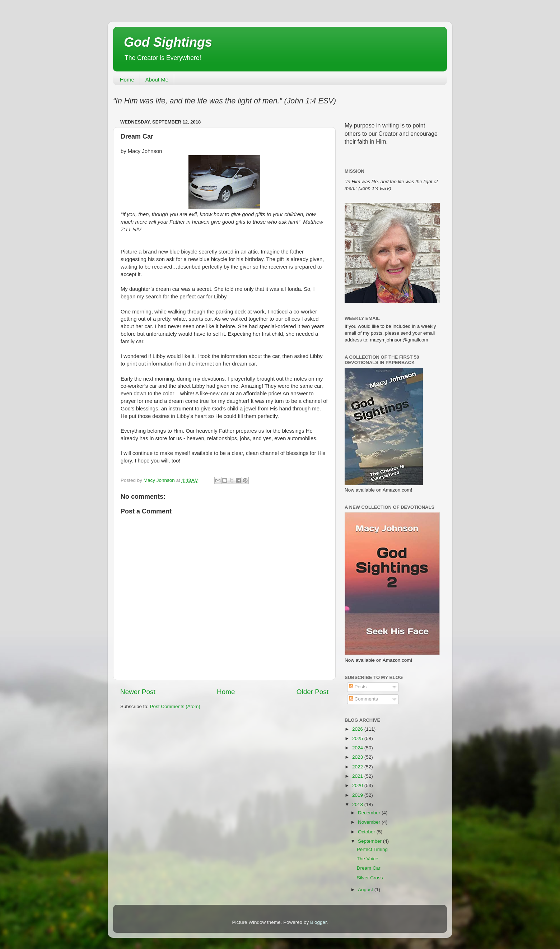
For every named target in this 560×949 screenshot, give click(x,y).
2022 (358, 767)
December (370, 813)
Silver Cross (370, 878)
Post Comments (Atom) (175, 706)
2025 (358, 738)
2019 (358, 795)
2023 (358, 757)
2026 (358, 729)
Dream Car (369, 868)
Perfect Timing (372, 849)
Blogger (318, 922)
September (370, 841)
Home (127, 80)
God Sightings (168, 42)
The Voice (368, 859)
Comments (363, 699)
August (366, 890)
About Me (157, 80)
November (370, 822)
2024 (358, 748)
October (367, 832)
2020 (358, 785)
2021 (358, 776)
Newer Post (138, 692)
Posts (358, 687)
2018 (358, 804)
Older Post (312, 692)
